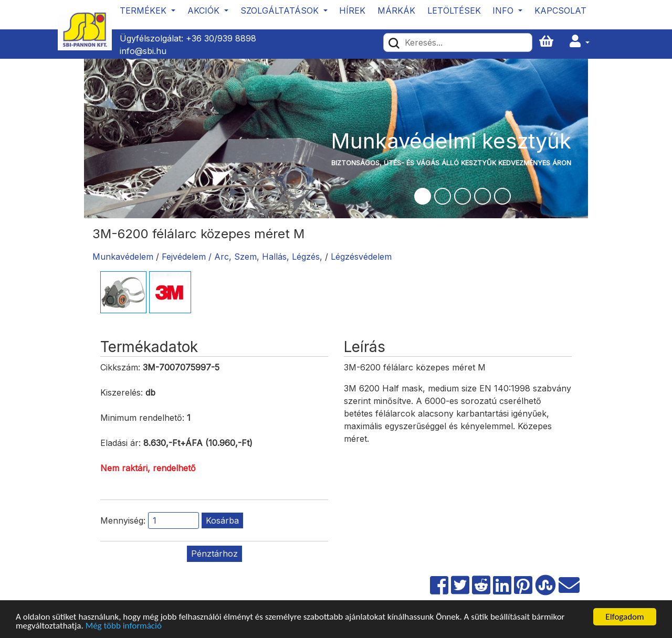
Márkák (396, 10)
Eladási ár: (120, 443)
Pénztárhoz (214, 554)
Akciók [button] (205, 10)
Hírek (352, 10)
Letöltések (454, 10)
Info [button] (504, 10)
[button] (580, 42)
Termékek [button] (144, 10)
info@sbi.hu (143, 51)
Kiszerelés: (122, 392)
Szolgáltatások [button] (281, 10)
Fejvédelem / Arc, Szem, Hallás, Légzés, (243, 257)
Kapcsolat (560, 10)
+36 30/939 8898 (221, 38)
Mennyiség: (123, 520)
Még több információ (124, 627)
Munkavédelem (123, 257)
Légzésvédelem (361, 257)
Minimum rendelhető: (142, 418)
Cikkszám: (120, 367)
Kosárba (222, 520)
